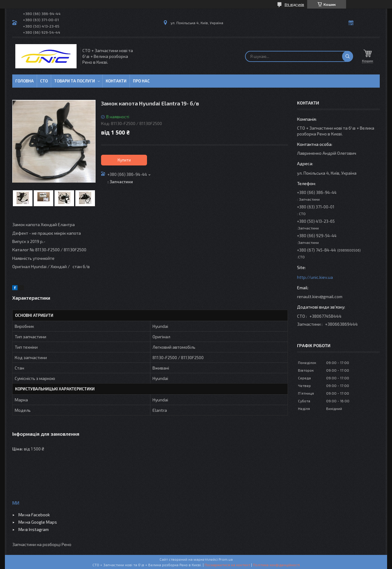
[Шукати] (348, 56)
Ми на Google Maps (38, 522)
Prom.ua (226, 559)
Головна (24, 81)
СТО (44, 81)
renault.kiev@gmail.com (320, 296)
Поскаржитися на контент (227, 565)
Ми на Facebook (34, 515)
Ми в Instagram (34, 529)
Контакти (116, 81)
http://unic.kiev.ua (315, 277)
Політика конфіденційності (276, 565)
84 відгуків (294, 4)
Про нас (141, 81)
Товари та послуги (75, 81)
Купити (124, 160)
